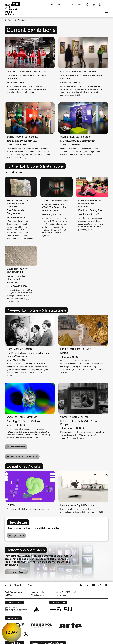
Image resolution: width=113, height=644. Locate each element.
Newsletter (69, 4)
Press (80, 4)
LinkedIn (106, 585)
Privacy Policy (19, 585)
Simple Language (87, 5)
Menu (106, 13)
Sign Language (94, 5)
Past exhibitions (18, 447)
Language (100, 5)
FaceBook (81, 585)
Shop (59, 4)
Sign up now (18, 535)
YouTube (94, 585)
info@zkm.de (61, 595)
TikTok (100, 585)
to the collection (18, 572)
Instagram (87, 585)
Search (106, 5)
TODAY (12, 632)
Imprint (8, 585)
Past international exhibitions (24, 456)
